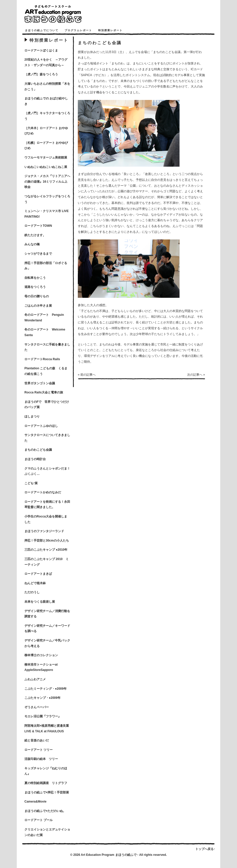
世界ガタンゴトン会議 (40, 383)
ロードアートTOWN (38, 226)
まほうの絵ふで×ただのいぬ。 (45, 811)
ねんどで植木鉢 (35, 583)
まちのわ (117, 63)
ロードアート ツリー (39, 750)
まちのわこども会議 (38, 450)
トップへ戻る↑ (205, 849)
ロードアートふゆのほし (41, 426)
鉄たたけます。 (35, 235)
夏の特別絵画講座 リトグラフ (46, 783)
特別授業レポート (110, 30)
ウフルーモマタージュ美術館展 (46, 158)
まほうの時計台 (35, 459)
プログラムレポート (78, 30)
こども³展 (31, 483)
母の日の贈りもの (37, 296)
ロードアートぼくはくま (41, 50)
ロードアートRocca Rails (42, 359)
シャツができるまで (38, 254)
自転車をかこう (35, 278)
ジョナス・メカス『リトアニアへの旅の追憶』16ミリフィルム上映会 (47, 181)
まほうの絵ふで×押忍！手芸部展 (47, 792)
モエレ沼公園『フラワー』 (43, 716)
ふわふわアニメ (35, 679)
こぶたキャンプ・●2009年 (42, 698)
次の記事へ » (196, 375)
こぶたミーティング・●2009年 (46, 689)
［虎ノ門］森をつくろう (41, 74)
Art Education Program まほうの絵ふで (109, 855)
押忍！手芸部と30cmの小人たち (47, 541)
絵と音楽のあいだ (37, 740)
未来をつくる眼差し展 (40, 602)
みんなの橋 (32, 244)
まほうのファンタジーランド (44, 531)
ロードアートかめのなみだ (43, 492)
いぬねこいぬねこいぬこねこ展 (46, 167)
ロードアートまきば (38, 574)
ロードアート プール (39, 820)
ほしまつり (32, 416)
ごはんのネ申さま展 (38, 306)
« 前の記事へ (87, 375)
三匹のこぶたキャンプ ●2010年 (46, 550)
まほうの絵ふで (60, 14)
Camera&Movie (35, 802)
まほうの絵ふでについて (42, 30)
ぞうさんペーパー (37, 707)
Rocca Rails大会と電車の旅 (44, 392)
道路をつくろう (35, 287)
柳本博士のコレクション (41, 655)
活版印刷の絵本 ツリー (41, 759)
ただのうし (32, 592)
